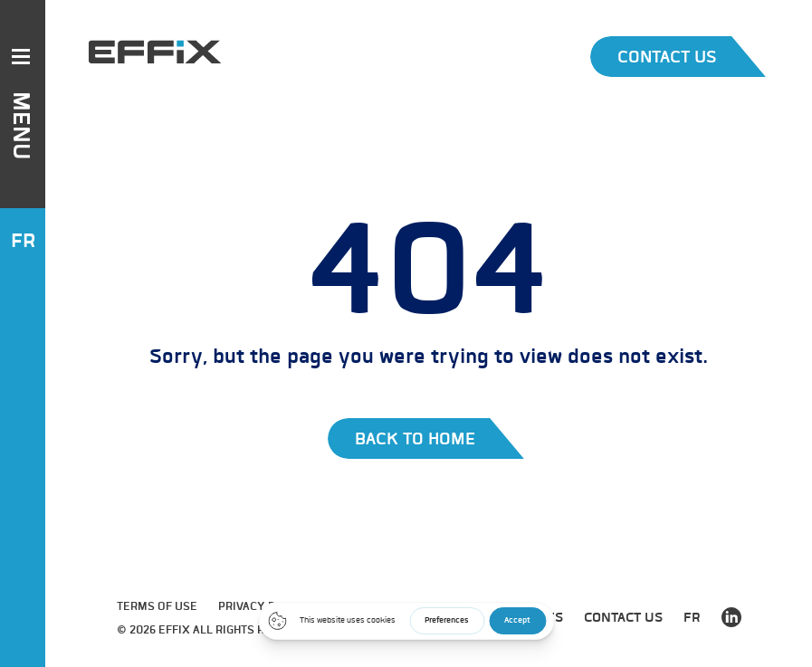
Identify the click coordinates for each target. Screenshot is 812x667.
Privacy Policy (263, 606)
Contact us (623, 617)
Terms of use (157, 606)
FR (23, 240)
